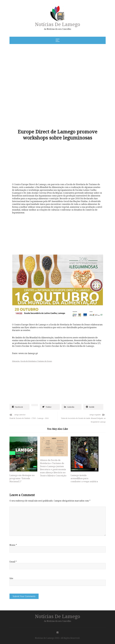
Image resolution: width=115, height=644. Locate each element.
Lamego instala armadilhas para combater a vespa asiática (84, 478)
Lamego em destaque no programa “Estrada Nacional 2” (22, 478)
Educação (16, 361)
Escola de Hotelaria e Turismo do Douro (36, 361)
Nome (13, 545)
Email (13, 562)
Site (11, 578)
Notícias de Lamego (58, 24)
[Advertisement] (44, 66)
